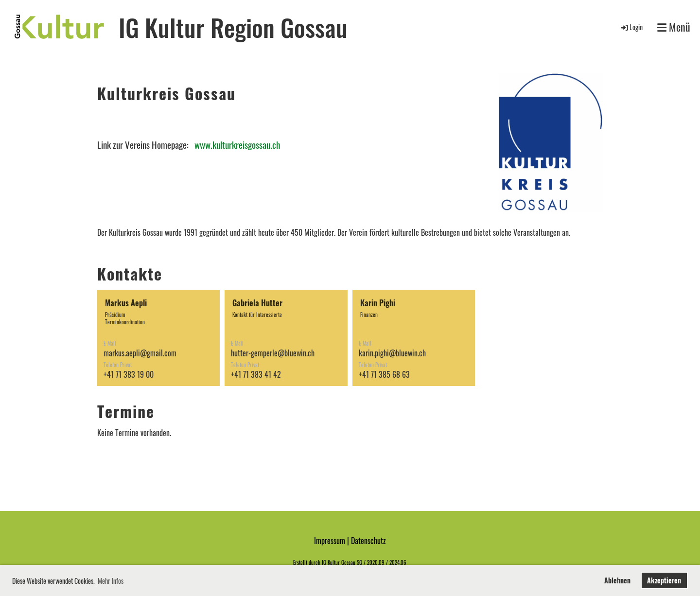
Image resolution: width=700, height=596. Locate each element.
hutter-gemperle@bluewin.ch (273, 353)
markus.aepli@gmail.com (140, 353)
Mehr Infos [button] (111, 581)
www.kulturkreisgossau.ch (237, 145)
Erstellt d (302, 562)
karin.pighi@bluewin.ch (392, 353)
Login (631, 27)
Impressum (330, 541)
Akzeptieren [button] (664, 580)
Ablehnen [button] (617, 580)
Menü (674, 27)
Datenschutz (368, 541)
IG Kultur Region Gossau (233, 27)
